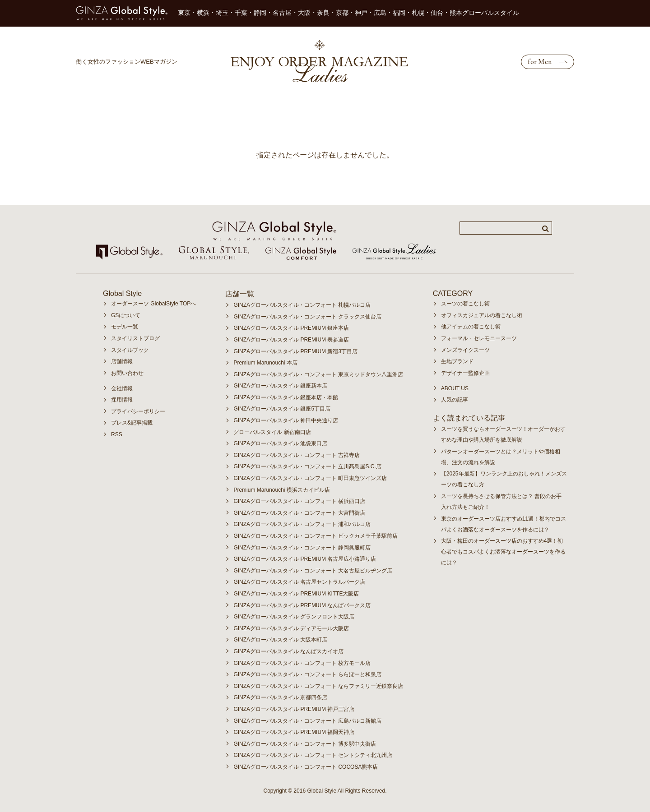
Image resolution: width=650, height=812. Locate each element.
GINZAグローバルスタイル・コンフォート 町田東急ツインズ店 (310, 478)
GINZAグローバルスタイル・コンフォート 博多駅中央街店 (305, 744)
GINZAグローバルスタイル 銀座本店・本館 (286, 397)
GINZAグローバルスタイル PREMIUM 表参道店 (291, 340)
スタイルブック (130, 350)
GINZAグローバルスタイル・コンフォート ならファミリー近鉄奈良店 (318, 686)
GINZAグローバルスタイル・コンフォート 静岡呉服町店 (302, 548)
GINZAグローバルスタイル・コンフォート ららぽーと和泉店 (307, 674)
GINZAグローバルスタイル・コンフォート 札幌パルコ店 (302, 305)
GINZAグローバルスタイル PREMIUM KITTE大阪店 (296, 594)
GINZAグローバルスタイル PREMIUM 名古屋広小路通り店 (305, 559)
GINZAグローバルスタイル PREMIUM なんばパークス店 (302, 605)
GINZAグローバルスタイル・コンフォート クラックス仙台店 (307, 317)
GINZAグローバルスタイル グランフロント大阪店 (294, 617)
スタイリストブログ (135, 338)
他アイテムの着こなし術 (471, 327)
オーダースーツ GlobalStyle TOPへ (153, 304)
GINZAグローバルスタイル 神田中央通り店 (286, 420)
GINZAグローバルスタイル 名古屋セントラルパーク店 (299, 582)
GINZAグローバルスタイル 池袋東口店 (280, 443)
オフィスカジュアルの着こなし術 (482, 315)
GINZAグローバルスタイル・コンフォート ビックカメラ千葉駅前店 (316, 536)
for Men (540, 62)
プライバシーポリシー (138, 411)
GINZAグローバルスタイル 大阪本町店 (280, 640)
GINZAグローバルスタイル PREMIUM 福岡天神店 (294, 732)
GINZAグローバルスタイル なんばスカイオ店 (288, 651)
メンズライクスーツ (465, 350)
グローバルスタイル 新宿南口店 (272, 432)
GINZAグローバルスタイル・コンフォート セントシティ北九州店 (313, 755)
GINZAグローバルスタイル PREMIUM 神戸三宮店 (294, 709)
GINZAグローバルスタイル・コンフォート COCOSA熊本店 (306, 767)
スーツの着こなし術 (465, 304)
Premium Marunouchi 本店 (265, 363)
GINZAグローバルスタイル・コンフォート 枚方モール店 (302, 663)
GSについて (126, 315)
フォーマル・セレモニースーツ (479, 338)
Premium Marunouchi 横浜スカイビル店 (281, 490)
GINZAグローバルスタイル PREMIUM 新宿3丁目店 (295, 351)
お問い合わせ (127, 373)
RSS (117, 434)
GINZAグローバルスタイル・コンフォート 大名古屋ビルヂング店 (313, 571)
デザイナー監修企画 (465, 373)
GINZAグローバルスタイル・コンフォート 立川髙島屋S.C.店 (307, 466)
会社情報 (122, 388)
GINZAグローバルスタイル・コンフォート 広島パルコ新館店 (307, 721)
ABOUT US (455, 388)
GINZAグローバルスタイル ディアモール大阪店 (291, 628)
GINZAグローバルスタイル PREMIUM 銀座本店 (291, 328)
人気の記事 (455, 400)
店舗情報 (122, 361)
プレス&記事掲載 (132, 423)
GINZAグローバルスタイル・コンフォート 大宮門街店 (299, 513)
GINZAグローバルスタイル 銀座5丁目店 (282, 409)
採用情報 (122, 400)
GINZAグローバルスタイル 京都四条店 (280, 697)
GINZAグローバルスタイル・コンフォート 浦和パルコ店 (302, 524)
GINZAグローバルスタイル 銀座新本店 (280, 386)
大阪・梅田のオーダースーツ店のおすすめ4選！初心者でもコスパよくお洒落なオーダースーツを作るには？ (503, 552)
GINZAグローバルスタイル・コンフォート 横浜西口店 (299, 501)
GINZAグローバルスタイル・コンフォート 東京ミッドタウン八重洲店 (318, 374)
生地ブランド (457, 361)
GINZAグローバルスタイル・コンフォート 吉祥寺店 (297, 455)
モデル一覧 (125, 327)
